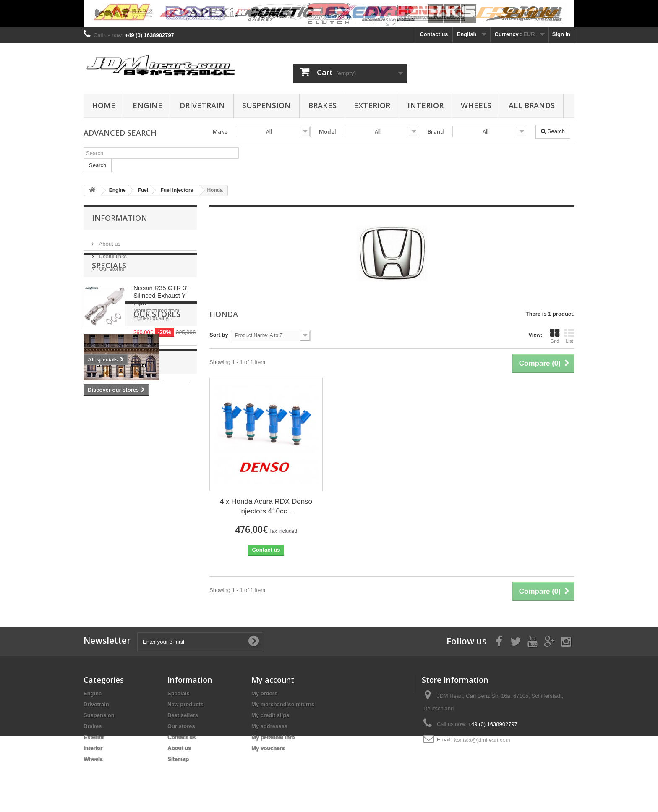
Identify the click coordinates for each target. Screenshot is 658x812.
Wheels (476, 105)
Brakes (322, 105)
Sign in (561, 34)
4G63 (128, 567)
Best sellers (183, 715)
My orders (264, 693)
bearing (173, 567)
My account (273, 680)
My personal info (273, 737)
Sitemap (178, 759)
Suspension (266, 105)
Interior (426, 105)
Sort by (219, 335)
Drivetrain (202, 105)
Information (120, 218)
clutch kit (100, 567)
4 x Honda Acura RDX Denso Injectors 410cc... (266, 506)
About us (109, 240)
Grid (555, 336)
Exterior (372, 105)
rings (123, 554)
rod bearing (146, 580)
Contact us (434, 34)
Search (553, 131)
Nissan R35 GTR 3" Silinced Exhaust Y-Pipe (161, 327)
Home (104, 105)
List (569, 336)
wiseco (177, 554)
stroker (97, 554)
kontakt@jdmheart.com (482, 740)
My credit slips (270, 715)
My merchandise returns (283, 704)
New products (185, 704)
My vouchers (268, 748)
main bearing (105, 580)
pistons (149, 554)
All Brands (532, 105)
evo (149, 567)
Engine (148, 105)
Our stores (111, 266)
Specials (109, 297)
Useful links (112, 253)
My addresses (269, 726)
